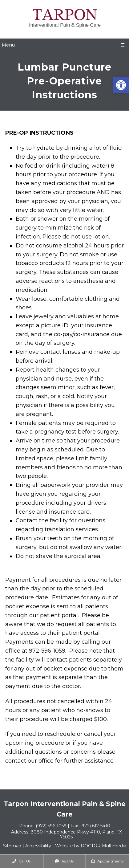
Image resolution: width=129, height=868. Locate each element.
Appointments (107, 861)
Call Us (21, 861)
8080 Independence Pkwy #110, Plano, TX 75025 (76, 834)
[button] (121, 85)
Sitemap (12, 846)
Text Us (64, 861)
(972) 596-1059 (52, 826)
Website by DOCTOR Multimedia (91, 846)
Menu (8, 45)
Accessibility (38, 846)
